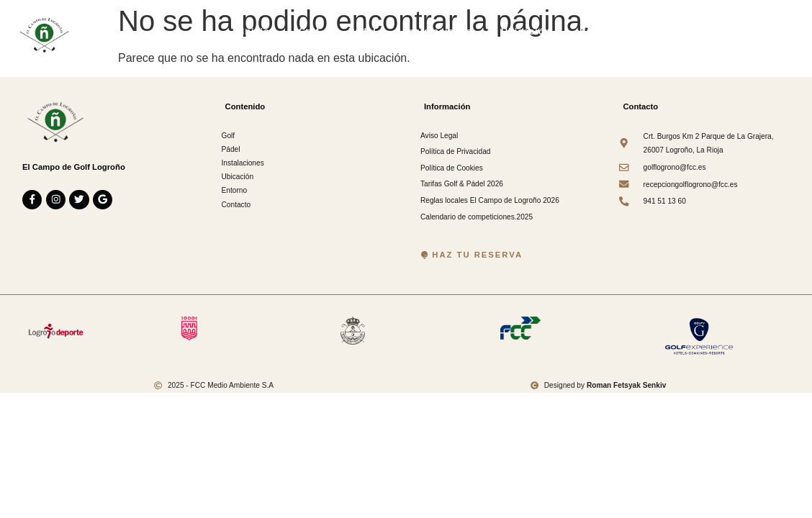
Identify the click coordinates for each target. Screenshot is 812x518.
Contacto (671, 32)
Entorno (599, 32)
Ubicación (526, 32)
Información (752, 32)
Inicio (256, 32)
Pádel (362, 32)
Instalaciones (439, 32)
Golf (309, 32)
